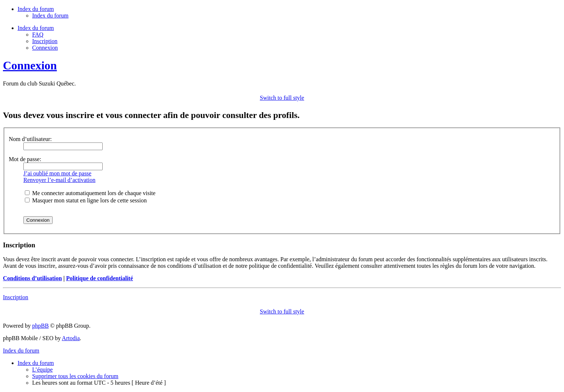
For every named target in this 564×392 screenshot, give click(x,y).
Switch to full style (282, 98)
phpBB (40, 326)
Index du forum (50, 16)
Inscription (45, 41)
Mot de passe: (25, 159)
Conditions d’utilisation (32, 278)
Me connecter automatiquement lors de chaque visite (90, 193)
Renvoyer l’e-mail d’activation (59, 180)
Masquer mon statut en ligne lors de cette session (86, 200)
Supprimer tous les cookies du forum (75, 376)
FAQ (38, 35)
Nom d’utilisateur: (30, 139)
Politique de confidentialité (100, 278)
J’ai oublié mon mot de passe (57, 173)
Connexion (45, 48)
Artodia (71, 338)
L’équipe (42, 370)
